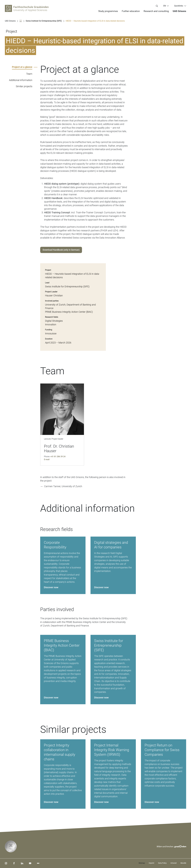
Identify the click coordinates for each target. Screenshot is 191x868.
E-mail (47, 459)
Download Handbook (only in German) (61, 250)
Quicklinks (179, 6)
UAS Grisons (179, 11)
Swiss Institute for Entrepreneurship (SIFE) (44, 21)
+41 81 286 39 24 (58, 457)
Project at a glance (22, 67)
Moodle (183, 863)
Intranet (174, 863)
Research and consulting (156, 11)
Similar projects (24, 86)
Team (29, 74)
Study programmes (108, 11)
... (21, 21)
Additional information (21, 80)
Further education (131, 11)
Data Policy (162, 863)
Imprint (151, 863)
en (165, 6)
